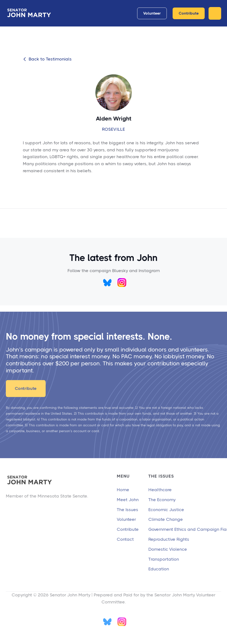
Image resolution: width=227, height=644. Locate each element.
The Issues (127, 517)
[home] (30, 13)
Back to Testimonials (47, 59)
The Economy (162, 507)
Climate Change (166, 527)
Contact (125, 547)
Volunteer (152, 13)
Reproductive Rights (169, 547)
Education (159, 576)
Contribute (189, 13)
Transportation (164, 567)
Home (123, 497)
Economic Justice (166, 517)
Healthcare (160, 497)
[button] (215, 13)
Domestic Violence (168, 557)
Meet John (128, 507)
